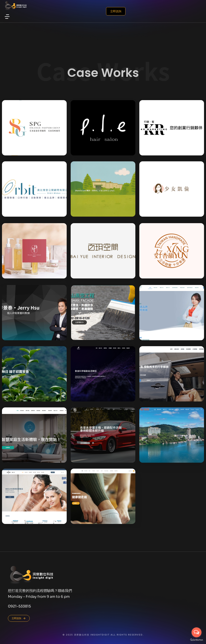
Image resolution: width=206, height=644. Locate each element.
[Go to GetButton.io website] (197, 640)
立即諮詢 (49, 11)
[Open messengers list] (197, 632)
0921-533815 (19, 606)
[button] (7, 17)
